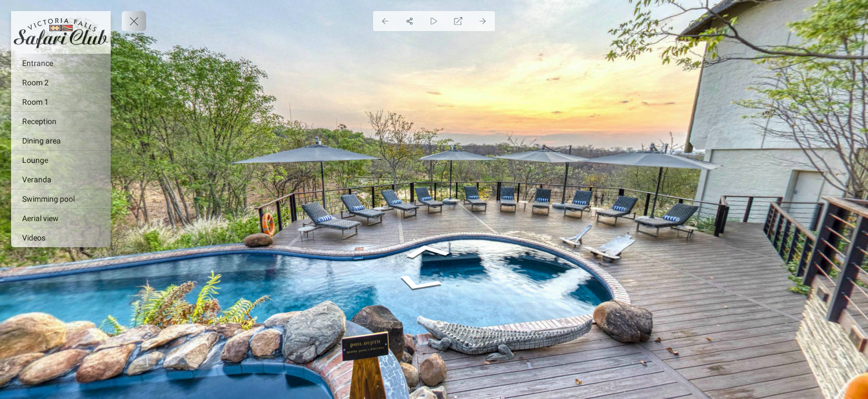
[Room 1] (61, 102)
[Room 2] (61, 83)
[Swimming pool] (61, 199)
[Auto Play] (434, 21)
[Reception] (61, 121)
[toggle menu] (134, 21)
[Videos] (61, 238)
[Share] (410, 21)
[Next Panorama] (483, 21)
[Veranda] (61, 180)
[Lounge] (61, 160)
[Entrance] (61, 63)
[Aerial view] (61, 218)
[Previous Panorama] (385, 21)
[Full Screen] (458, 21)
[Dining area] (61, 141)
